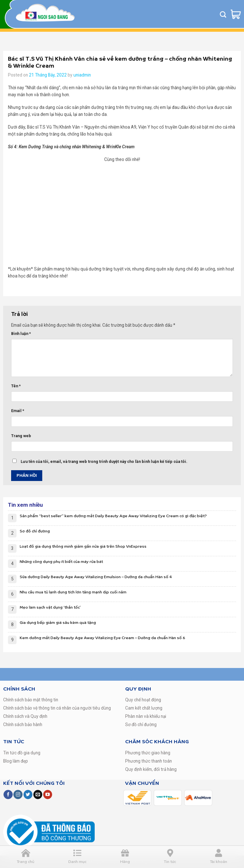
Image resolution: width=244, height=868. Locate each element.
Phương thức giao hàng (148, 753)
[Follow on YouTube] (48, 795)
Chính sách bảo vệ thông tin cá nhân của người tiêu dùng (57, 708)
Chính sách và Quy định (25, 716)
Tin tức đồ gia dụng (22, 753)
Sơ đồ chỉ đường (35, 531)
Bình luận (21, 334)
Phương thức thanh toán (149, 761)
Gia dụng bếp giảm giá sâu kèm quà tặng (58, 623)
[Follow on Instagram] (18, 795)
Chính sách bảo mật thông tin (31, 700)
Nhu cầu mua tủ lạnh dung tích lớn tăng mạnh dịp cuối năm (73, 592)
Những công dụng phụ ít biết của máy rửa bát (61, 562)
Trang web (21, 436)
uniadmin (82, 75)
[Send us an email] (38, 795)
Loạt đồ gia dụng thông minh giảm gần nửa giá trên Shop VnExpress (83, 547)
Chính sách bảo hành (23, 724)
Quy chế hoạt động (143, 700)
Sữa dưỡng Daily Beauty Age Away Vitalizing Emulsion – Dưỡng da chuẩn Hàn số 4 (96, 577)
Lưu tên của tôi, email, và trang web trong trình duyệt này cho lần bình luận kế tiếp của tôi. (104, 462)
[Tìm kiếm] (223, 14)
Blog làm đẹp (16, 761)
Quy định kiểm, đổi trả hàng (151, 769)
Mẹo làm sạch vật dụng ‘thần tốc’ (50, 608)
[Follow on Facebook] (8, 795)
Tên (16, 386)
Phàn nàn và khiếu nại (146, 716)
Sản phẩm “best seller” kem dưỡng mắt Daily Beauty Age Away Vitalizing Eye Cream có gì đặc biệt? (113, 516)
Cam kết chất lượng (144, 708)
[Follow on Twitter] (28, 795)
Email (18, 411)
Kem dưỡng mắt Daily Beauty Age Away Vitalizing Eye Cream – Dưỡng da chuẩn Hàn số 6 (102, 638)
